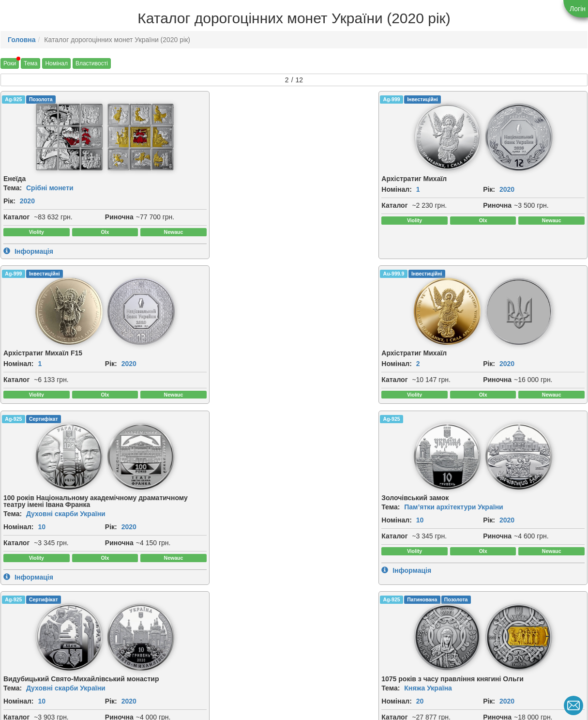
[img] (35, 138)
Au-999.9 (462, 99)
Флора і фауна (51, 586)
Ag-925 (13, 99)
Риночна (18, 229)
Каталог (16, 218)
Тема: (13, 189)
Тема (30, 63)
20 (488, 396)
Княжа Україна (496, 383)
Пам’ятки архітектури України (224, 376)
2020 (27, 202)
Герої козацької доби (358, 586)
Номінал (56, 63)
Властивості (92, 63)
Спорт (185, 586)
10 (42, 402)
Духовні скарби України (66, 389)
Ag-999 (162, 99)
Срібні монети (50, 189)
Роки (10, 63)
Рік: (9, 202)
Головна (22, 40)
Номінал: (167, 190)
